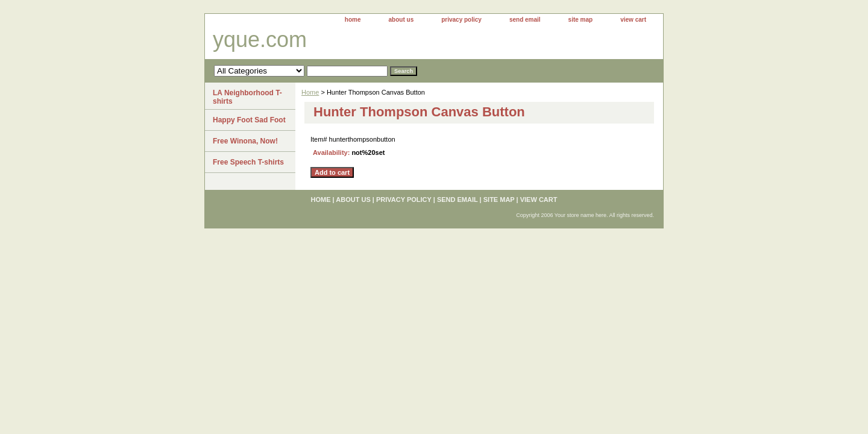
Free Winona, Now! (245, 141)
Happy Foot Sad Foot (249, 120)
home (353, 20)
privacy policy (461, 20)
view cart (633, 20)
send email (525, 20)
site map (581, 20)
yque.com (260, 39)
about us (401, 20)
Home (310, 92)
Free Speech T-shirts (248, 162)
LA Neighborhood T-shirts (247, 97)
